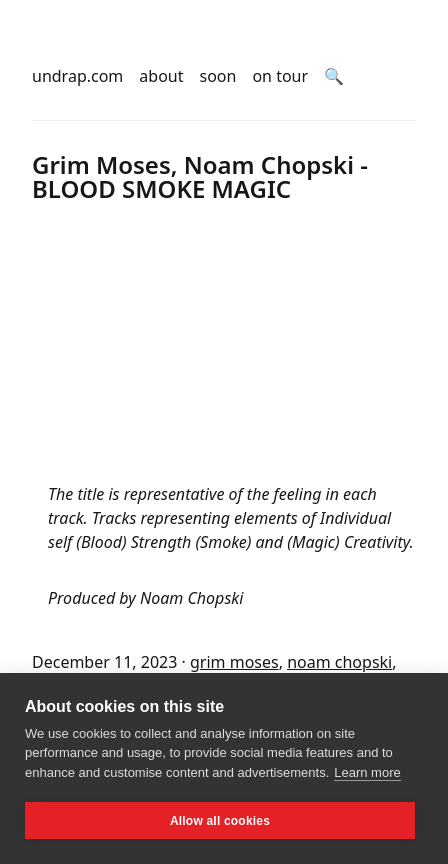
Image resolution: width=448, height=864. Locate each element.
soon (218, 76)
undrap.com (77, 76)
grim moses (234, 662)
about (161, 76)
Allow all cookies (220, 821)
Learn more (367, 772)
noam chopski (339, 662)
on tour (280, 76)
